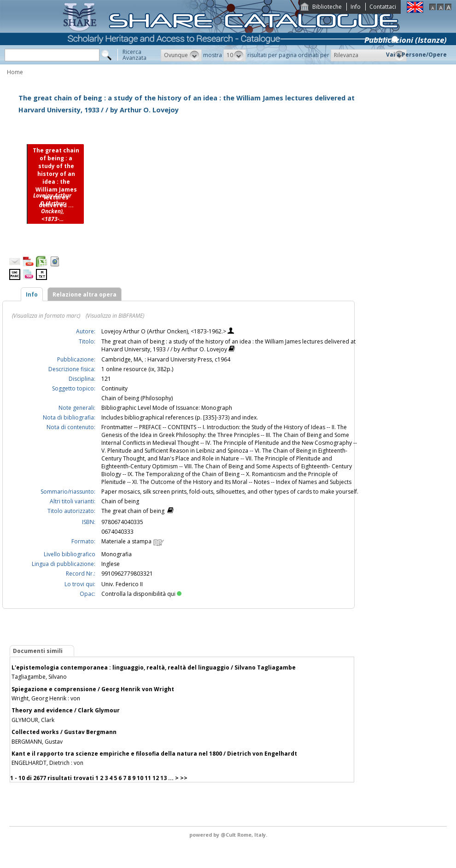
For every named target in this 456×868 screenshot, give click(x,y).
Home (15, 72)
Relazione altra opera (85, 294)
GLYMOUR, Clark (33, 720)
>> (184, 778)
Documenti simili (38, 651)
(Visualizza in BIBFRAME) (115, 316)
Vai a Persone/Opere (416, 55)
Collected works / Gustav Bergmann (64, 732)
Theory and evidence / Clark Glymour (66, 710)
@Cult (229, 835)
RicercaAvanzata (134, 55)
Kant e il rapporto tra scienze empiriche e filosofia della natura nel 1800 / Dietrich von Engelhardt (154, 754)
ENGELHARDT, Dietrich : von (47, 763)
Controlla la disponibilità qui (141, 594)
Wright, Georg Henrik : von (46, 698)
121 (106, 379)
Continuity (114, 388)
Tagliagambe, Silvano (39, 677)
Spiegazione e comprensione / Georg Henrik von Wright (93, 689)
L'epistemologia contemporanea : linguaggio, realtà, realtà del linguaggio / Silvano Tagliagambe (154, 667)
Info (356, 7)
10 (140, 778)
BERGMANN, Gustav (37, 742)
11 (148, 778)
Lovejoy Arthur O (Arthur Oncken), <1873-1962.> (164, 331)
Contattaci (383, 7)
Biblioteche (327, 7)
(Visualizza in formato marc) (46, 316)
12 (156, 778)
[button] (181, 55)
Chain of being (120, 501)
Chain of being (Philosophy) (137, 398)
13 (164, 778)
